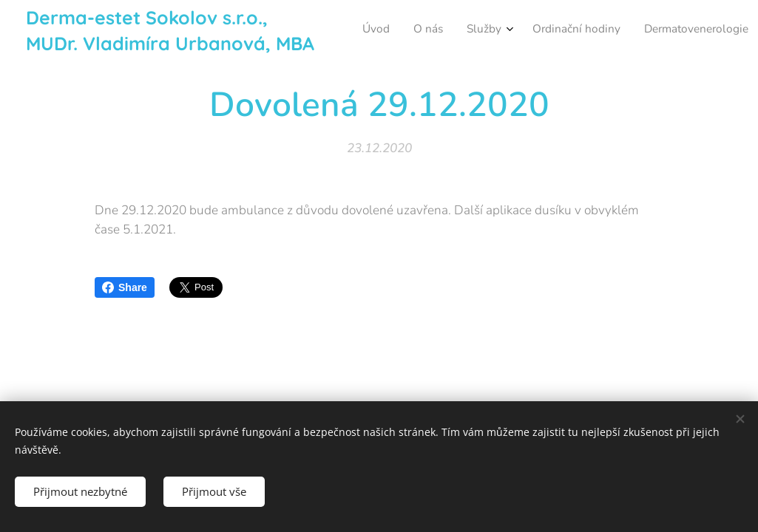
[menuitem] (556, 30)
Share (125, 287)
